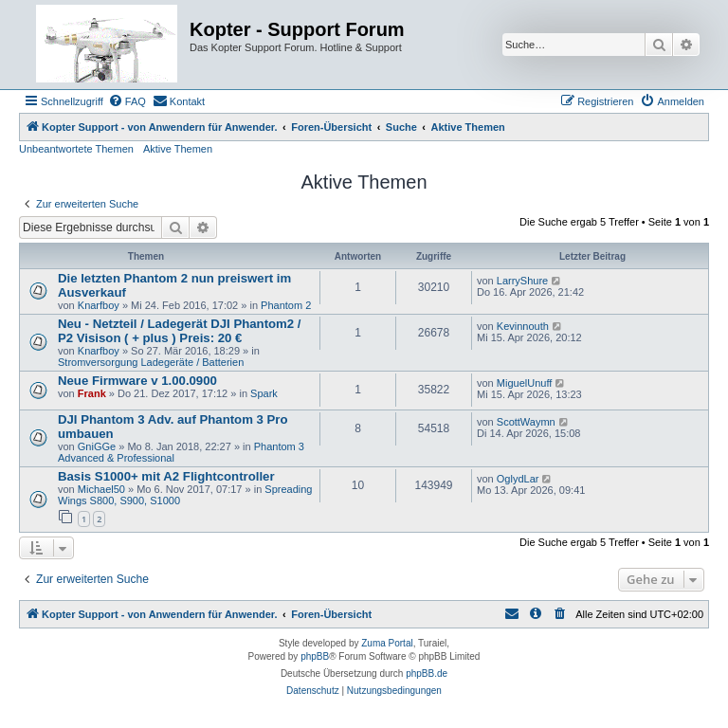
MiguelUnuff (525, 383)
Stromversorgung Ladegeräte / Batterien (151, 362)
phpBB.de (427, 673)
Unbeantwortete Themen (76, 149)
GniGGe (97, 446)
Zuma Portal (387, 643)
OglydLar (518, 479)
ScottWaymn (526, 422)
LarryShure (522, 281)
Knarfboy (99, 305)
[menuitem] (127, 101)
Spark (264, 393)
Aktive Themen (178, 149)
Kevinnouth (523, 326)
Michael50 (101, 489)
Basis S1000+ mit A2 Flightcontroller (166, 476)
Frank (92, 393)
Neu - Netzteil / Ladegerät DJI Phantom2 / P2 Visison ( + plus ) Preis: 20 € (179, 331)
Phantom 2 (286, 305)
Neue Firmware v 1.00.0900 (137, 381)
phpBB (315, 656)
